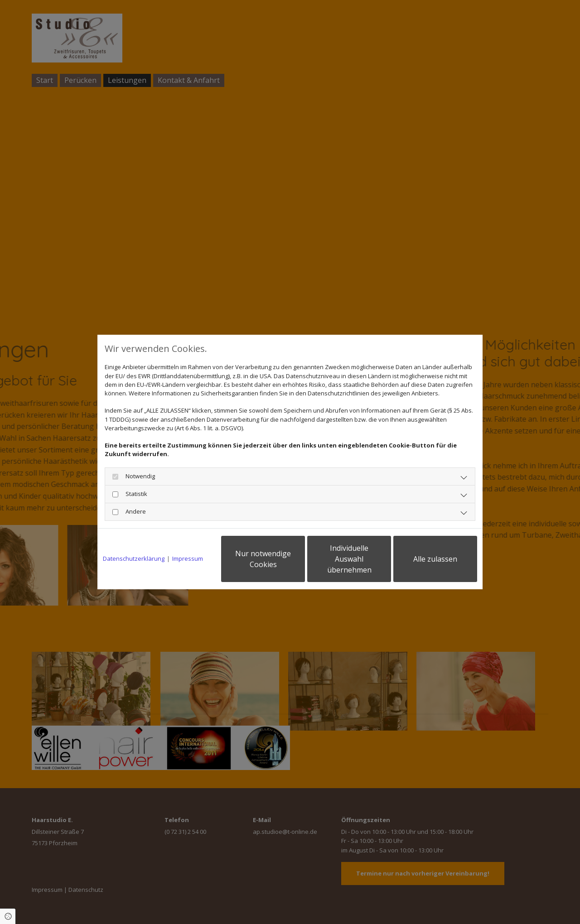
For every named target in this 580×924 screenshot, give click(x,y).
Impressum (188, 558)
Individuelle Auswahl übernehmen (349, 559)
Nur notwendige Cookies (263, 559)
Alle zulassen (435, 559)
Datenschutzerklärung (134, 558)
